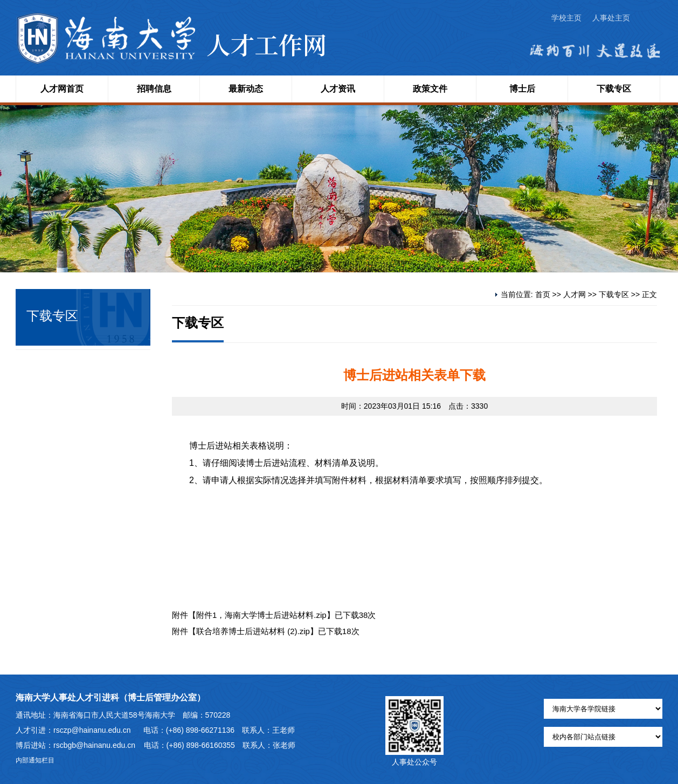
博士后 (522, 89)
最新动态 (246, 89)
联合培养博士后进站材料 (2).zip (253, 631)
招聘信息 (154, 89)
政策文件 (430, 89)
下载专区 (614, 89)
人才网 (575, 294)
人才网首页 (62, 89)
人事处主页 (611, 18)
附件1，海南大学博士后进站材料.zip (261, 615)
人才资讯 (338, 89)
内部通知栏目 (35, 760)
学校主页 (566, 18)
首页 (543, 294)
